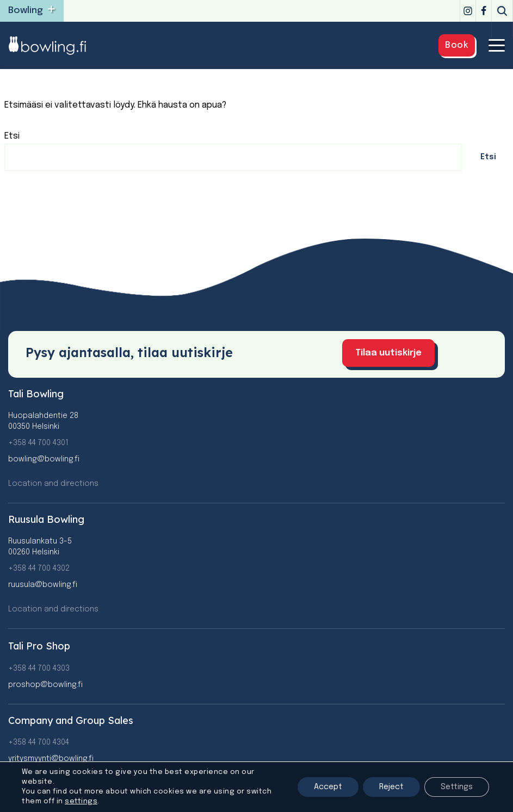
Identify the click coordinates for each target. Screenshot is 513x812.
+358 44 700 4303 (39, 669)
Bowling (26, 11)
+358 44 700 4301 (38, 443)
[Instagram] (468, 11)
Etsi (12, 136)
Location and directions (53, 484)
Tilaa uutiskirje (388, 353)
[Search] (502, 11)
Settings (457, 787)
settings (81, 801)
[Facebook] (484, 11)
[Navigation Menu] (497, 45)
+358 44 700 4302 (39, 569)
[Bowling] (54, 45)
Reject (391, 787)
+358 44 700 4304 (39, 742)
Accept (328, 787)
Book (457, 45)
